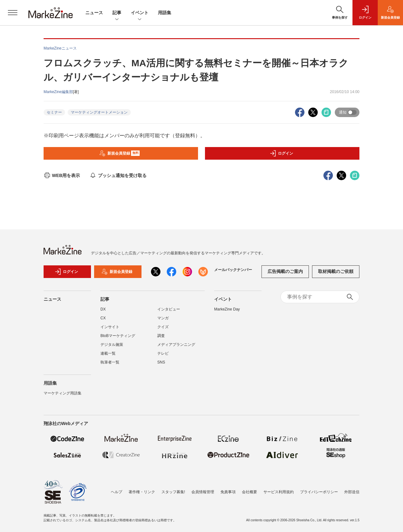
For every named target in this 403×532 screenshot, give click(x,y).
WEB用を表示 (62, 175)
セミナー (54, 112)
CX (103, 318)
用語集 (165, 13)
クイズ (163, 327)
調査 (161, 336)
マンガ (163, 318)
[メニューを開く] (13, 13)
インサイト (110, 327)
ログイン (281, 153)
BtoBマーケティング (118, 336)
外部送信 (352, 492)
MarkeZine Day (227, 309)
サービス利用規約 (279, 492)
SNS (161, 362)
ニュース (94, 13)
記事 (117, 13)
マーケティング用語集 (63, 393)
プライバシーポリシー (319, 492)
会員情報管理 (203, 492)
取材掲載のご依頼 (336, 271)
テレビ (163, 353)
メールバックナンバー (233, 270)
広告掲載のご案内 (285, 271)
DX (103, 309)
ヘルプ (117, 492)
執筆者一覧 (110, 362)
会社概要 (250, 492)
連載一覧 (108, 353)
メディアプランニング (176, 345)
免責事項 (228, 492)
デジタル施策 (112, 345)
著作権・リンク (142, 492)
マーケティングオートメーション (99, 112)
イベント (140, 13)
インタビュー (169, 309)
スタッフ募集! (173, 492)
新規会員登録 (120, 153)
